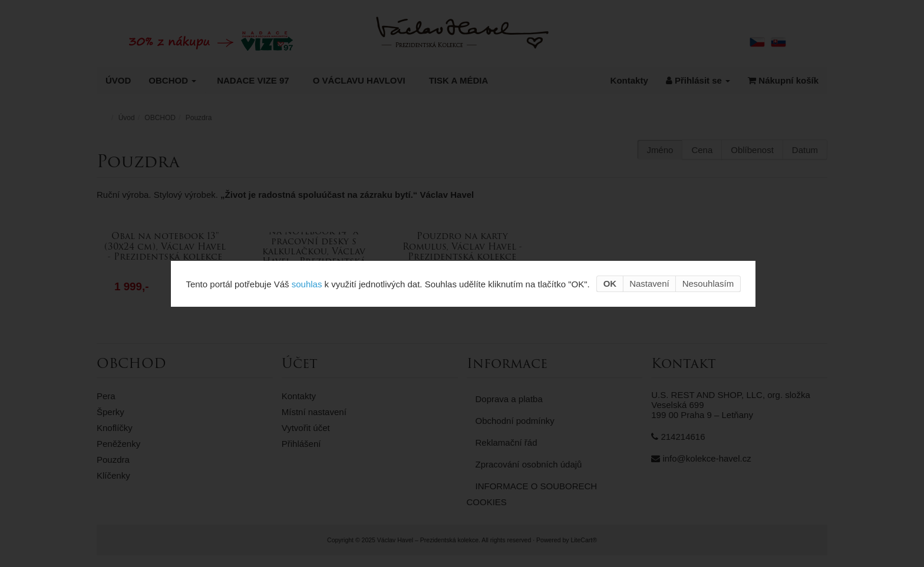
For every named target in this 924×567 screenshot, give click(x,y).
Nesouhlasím (708, 283)
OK (610, 283)
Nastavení (649, 283)
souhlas (307, 283)
